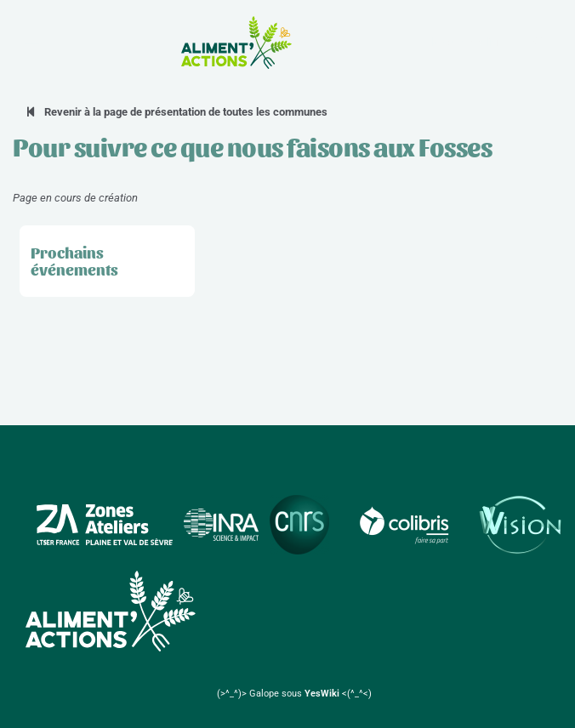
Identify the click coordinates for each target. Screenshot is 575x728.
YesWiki (322, 694)
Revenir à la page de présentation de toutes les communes (176, 112)
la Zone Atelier (466, 42)
